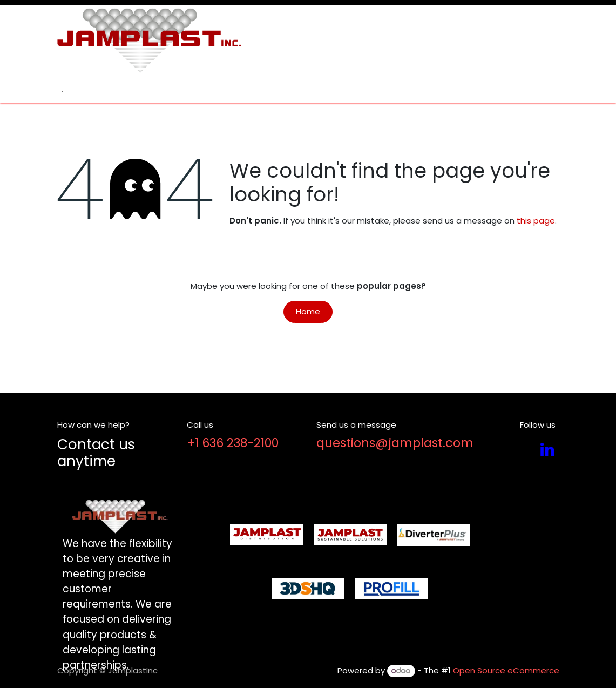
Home (308, 311)
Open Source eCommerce (506, 670)
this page (536, 221)
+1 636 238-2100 (233, 443)
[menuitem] (62, 89)
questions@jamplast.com (395, 443)
